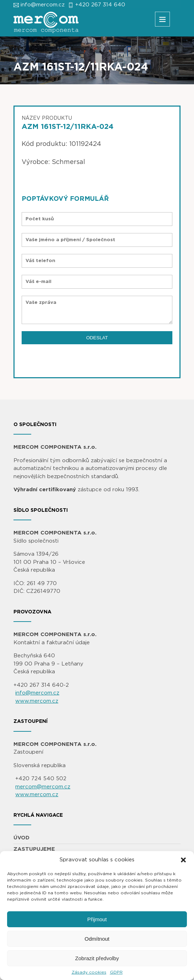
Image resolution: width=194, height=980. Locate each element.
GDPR (116, 972)
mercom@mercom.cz (43, 787)
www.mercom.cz (37, 701)
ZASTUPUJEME (34, 849)
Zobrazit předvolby (97, 958)
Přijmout (97, 919)
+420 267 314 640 (100, 5)
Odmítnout (97, 939)
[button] (183, 860)
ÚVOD (21, 838)
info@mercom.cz (43, 5)
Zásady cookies (89, 972)
